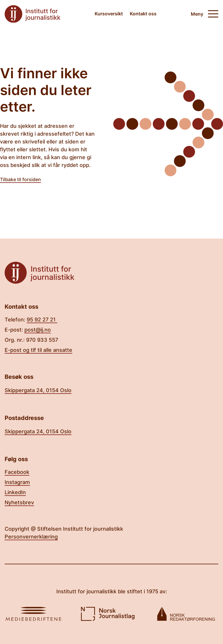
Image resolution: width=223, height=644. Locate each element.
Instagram (17, 482)
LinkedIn (15, 492)
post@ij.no (38, 330)
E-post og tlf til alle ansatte (38, 350)
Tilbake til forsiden (20, 179)
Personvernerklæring (31, 537)
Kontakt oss (143, 14)
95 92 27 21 (42, 320)
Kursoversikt (109, 14)
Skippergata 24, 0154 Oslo (38, 390)
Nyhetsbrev (19, 502)
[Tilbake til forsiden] (33, 14)
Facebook (17, 472)
